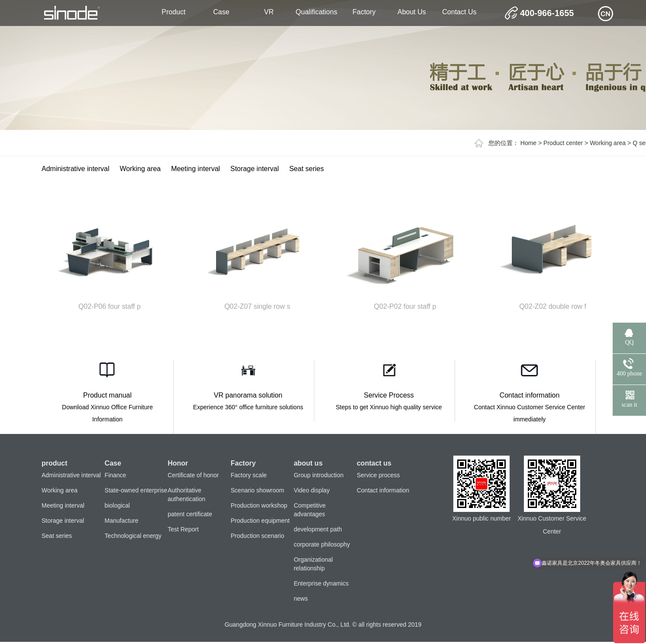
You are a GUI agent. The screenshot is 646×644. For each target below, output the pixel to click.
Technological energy (133, 536)
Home (528, 143)
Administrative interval (76, 169)
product (173, 12)
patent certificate (190, 514)
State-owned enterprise (136, 490)
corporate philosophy (322, 544)
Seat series (307, 169)
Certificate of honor (193, 475)
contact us (459, 12)
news (301, 599)
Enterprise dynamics (321, 583)
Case (221, 12)
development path (318, 529)
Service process (378, 475)
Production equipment (260, 521)
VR (269, 12)
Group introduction (318, 475)
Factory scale (249, 475)
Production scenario (258, 536)
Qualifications (317, 12)
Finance (116, 475)
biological (117, 505)
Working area (608, 143)
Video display (312, 490)
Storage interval (255, 169)
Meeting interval (195, 169)
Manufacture (122, 521)
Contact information (383, 490)
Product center (563, 143)
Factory (364, 12)
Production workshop (259, 505)
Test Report (183, 529)
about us (412, 12)
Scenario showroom (258, 490)
